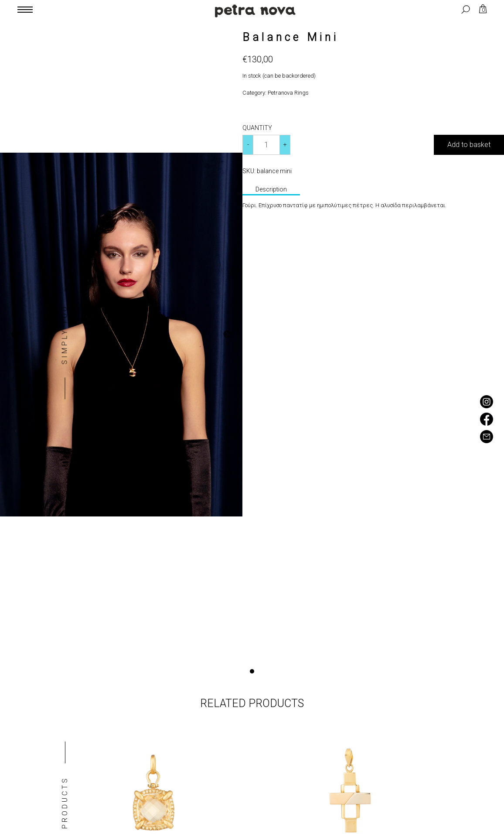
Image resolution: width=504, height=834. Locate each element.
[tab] (271, 190)
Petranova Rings (288, 93)
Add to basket (469, 145)
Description (271, 189)
